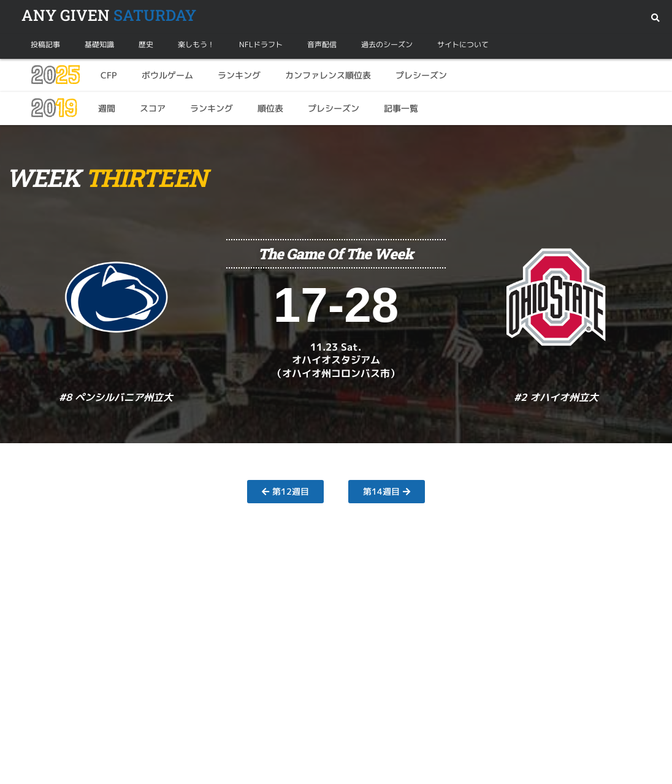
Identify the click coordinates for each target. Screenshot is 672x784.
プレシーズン (421, 75)
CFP (109, 75)
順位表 (270, 108)
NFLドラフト (261, 44)
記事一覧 (401, 108)
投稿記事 (45, 44)
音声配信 (322, 44)
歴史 (146, 44)
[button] (655, 18)
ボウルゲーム (167, 75)
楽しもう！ (196, 44)
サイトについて (463, 44)
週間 (107, 108)
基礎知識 (99, 44)
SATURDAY (109, 15)
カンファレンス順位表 (328, 75)
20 (55, 75)
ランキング (239, 75)
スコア (153, 108)
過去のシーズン (387, 44)
